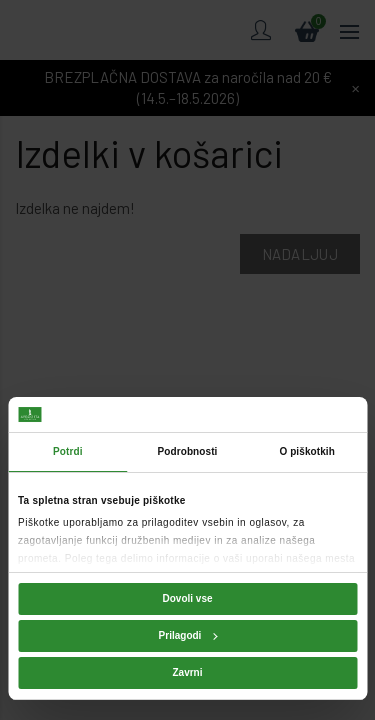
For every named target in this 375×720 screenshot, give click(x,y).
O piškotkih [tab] (307, 451)
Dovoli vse (187, 598)
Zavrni (187, 672)
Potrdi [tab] (68, 451)
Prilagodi (188, 635)
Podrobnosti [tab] (188, 451)
